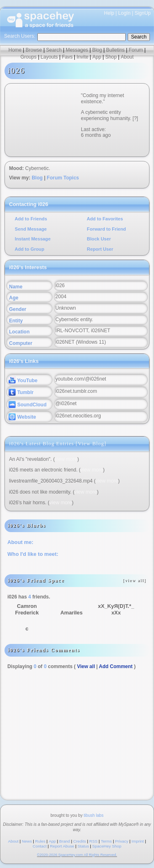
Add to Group (29, 249)
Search (139, 37)
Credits (79, 841)
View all (86, 666)
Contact (40, 846)
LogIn (124, 13)
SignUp (143, 13)
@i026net (66, 403)
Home (15, 50)
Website (22, 417)
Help (109, 13)
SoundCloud (28, 405)
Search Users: (20, 36)
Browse (34, 50)
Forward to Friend (106, 229)
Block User (99, 239)
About (127, 57)
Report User (100, 249)
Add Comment (116, 666)
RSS (93, 841)
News (27, 841)
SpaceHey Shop (107, 846)
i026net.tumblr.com (76, 391)
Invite (82, 57)
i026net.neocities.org (78, 416)
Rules (40, 841)
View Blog (91, 444)
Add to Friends (30, 219)
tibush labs (94, 815)
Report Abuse (62, 846)
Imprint (138, 841)
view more (66, 459)
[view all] (134, 580)
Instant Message (32, 239)
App (97, 57)
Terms (107, 841)
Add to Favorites (105, 219)
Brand (64, 841)
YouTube (23, 381)
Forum (136, 50)
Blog (97, 50)
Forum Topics (63, 178)
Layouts (49, 57)
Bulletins (115, 50)
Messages (77, 50)
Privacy (122, 841)
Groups (29, 57)
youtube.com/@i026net (81, 379)
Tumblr (21, 392)
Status (83, 846)
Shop (111, 57)
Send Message (30, 229)
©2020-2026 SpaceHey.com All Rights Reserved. (77, 855)
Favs (67, 57)
